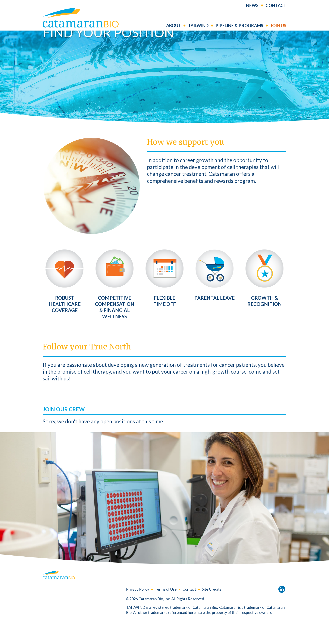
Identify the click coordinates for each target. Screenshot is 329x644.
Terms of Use (166, 612)
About (174, 28)
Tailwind (198, 28)
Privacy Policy (138, 612)
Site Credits (212, 612)
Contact (276, 8)
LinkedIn (282, 612)
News (252, 8)
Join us (278, 28)
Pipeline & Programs (239, 28)
